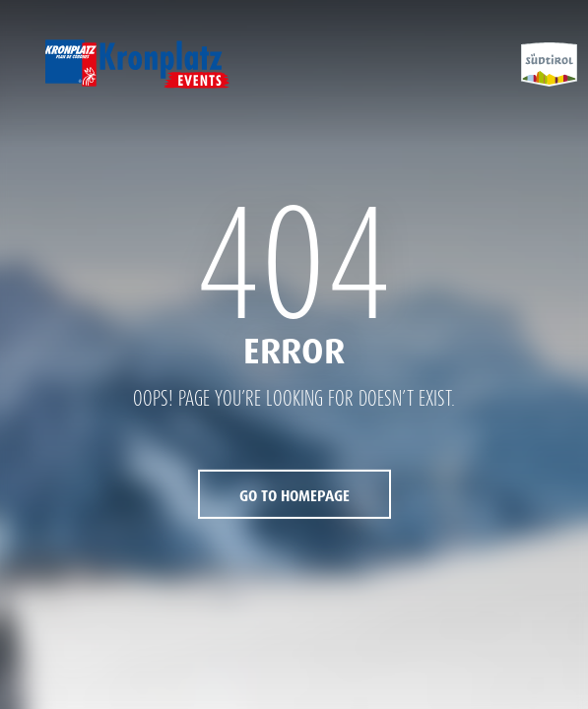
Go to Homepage (294, 496)
